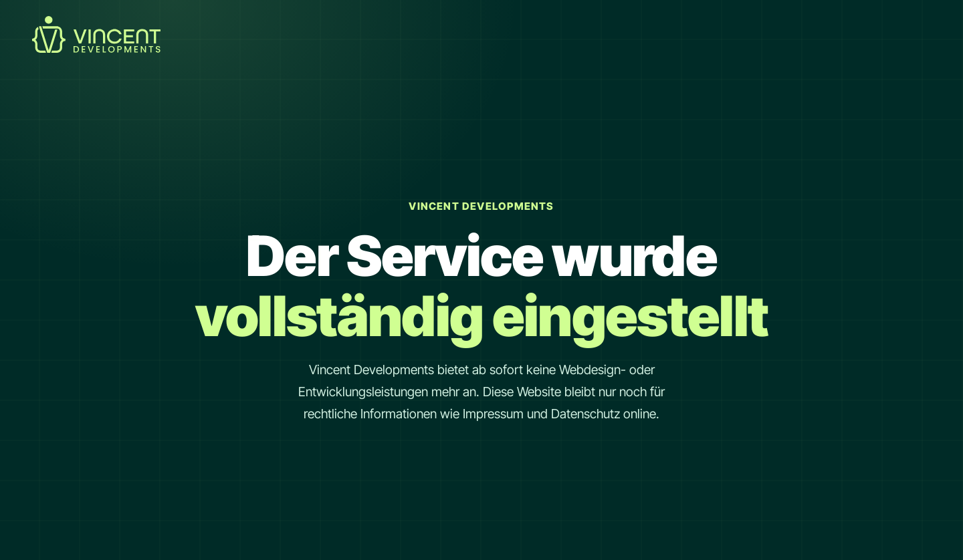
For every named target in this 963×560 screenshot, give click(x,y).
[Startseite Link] (96, 49)
